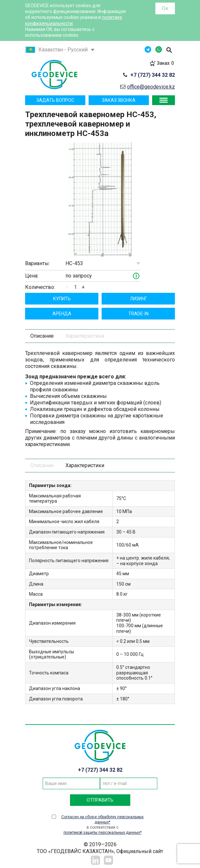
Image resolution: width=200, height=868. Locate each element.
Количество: (40, 287)
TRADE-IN (138, 314)
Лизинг (138, 299)
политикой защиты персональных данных (102, 833)
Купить (62, 299)
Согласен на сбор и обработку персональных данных (102, 820)
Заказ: (165, 63)
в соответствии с (102, 825)
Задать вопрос (55, 100)
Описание (42, 336)
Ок (165, 8)
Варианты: (37, 263)
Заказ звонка (119, 100)
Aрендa (62, 314)
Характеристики (85, 336)
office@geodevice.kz (151, 87)
